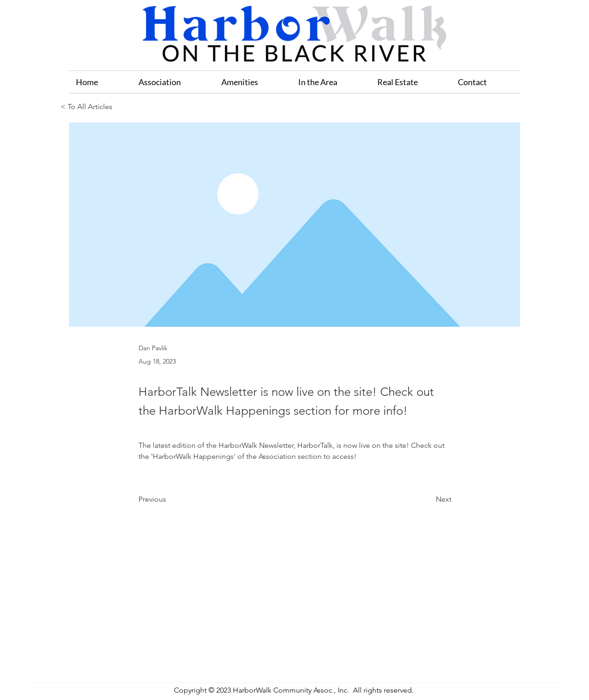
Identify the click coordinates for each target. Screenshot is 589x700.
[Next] (428, 499)
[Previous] (169, 499)
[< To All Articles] (91, 107)
